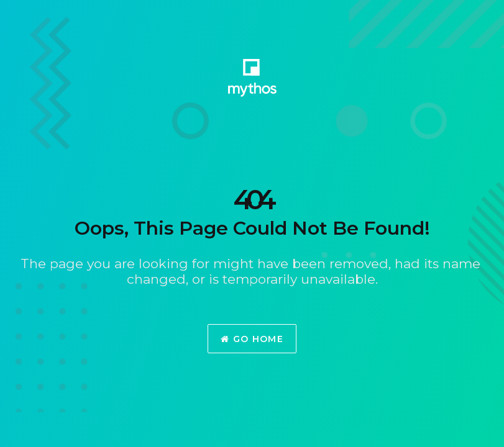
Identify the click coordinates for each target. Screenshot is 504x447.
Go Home (252, 339)
